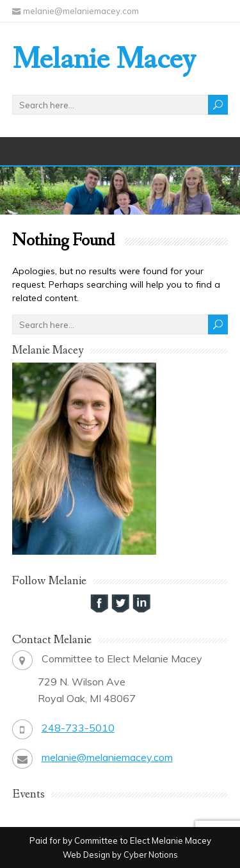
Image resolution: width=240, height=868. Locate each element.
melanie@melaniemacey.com (107, 757)
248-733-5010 (78, 728)
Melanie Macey (104, 60)
